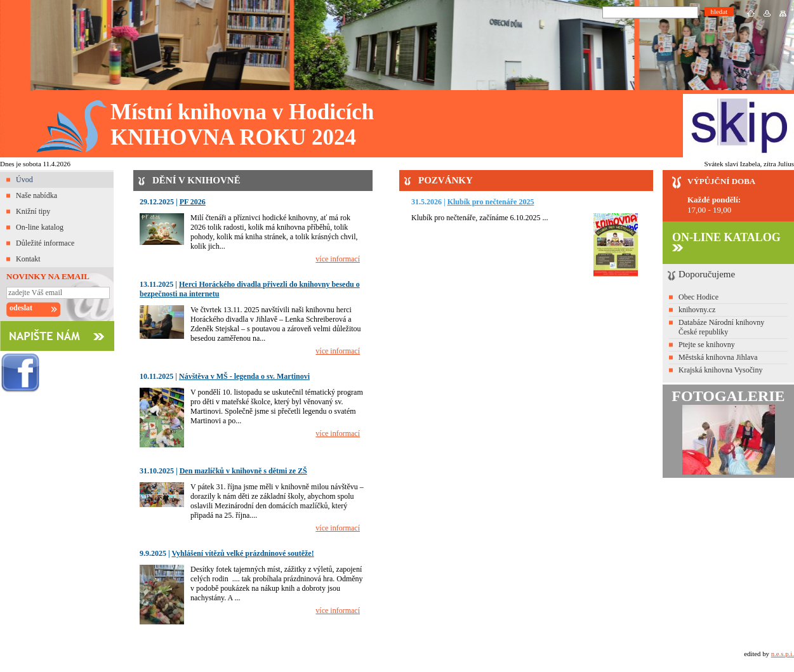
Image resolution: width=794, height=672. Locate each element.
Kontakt (28, 259)
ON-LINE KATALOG (726, 241)
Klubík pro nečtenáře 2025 (491, 202)
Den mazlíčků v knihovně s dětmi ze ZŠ (243, 471)
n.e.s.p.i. (783, 654)
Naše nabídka (36, 195)
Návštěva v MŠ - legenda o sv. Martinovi (244, 376)
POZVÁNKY (446, 180)
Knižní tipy (33, 211)
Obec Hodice (698, 297)
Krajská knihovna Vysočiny (720, 370)
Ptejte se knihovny (707, 345)
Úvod (24, 180)
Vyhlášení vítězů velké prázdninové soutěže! (242, 553)
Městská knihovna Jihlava (718, 357)
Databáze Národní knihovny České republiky (721, 327)
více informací (338, 259)
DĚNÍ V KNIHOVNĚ (196, 180)
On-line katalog (40, 227)
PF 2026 (193, 202)
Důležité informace (45, 243)
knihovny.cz (697, 310)
